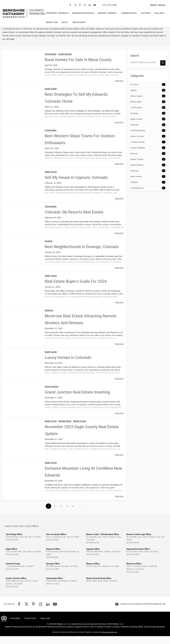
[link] (24, 9)
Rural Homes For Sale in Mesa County (78, 68)
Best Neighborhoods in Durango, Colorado (82, 255)
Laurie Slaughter (138, 156)
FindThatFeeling (138, 138)
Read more (119, 89)
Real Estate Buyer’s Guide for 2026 (76, 289)
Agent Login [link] (45, 626)
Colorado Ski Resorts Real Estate (74, 220)
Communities (139, 13)
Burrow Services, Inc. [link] (110, 640)
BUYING (155, 13)
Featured (134, 133)
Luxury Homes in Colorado (68, 365)
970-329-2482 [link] (110, 5)
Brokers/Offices (93, 13)
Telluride (134, 190)
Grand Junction (65, 62)
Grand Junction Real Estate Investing (77, 400)
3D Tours (134, 92)
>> (80, 514)
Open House (136, 184)
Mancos (134, 161)
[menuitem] (67, 13)
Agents (134, 98)
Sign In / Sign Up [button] (158, 5)
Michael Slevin (65, 429)
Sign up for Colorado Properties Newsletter (139, 612)
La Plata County (138, 150)
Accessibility (15, 626)
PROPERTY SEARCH (67, 13)
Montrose (49, 318)
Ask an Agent (136, 104)
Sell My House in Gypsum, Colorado (76, 185)
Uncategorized (137, 196)
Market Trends (117, 13)
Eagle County (51, 97)
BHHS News (136, 110)
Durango (49, 249)
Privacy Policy (30, 626)
